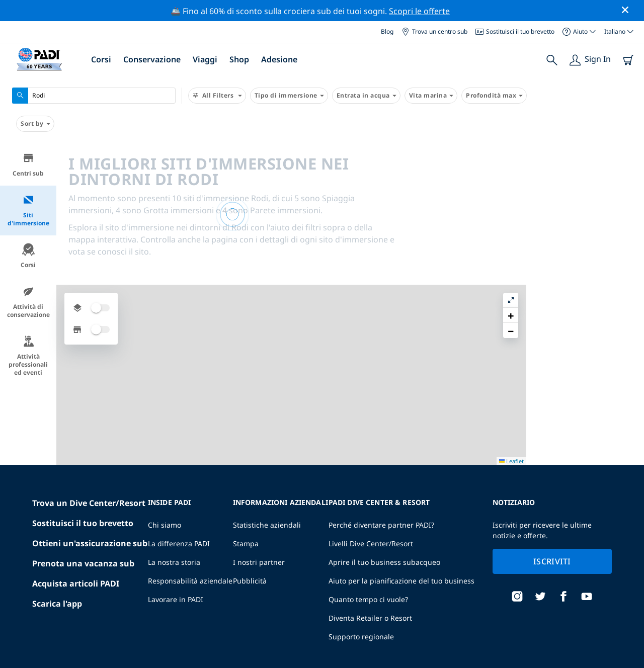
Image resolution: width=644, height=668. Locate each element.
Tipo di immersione (289, 96)
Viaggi (205, 59)
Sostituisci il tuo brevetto (515, 31)
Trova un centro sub (434, 31)
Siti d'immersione (28, 211)
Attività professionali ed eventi (28, 356)
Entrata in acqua (366, 96)
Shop (239, 59)
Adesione (279, 59)
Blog (387, 31)
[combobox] (94, 96)
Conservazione (152, 59)
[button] (628, 175)
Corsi (101, 59)
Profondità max (494, 96)
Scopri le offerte (419, 11)
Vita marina (431, 96)
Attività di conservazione (28, 302)
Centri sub (28, 165)
